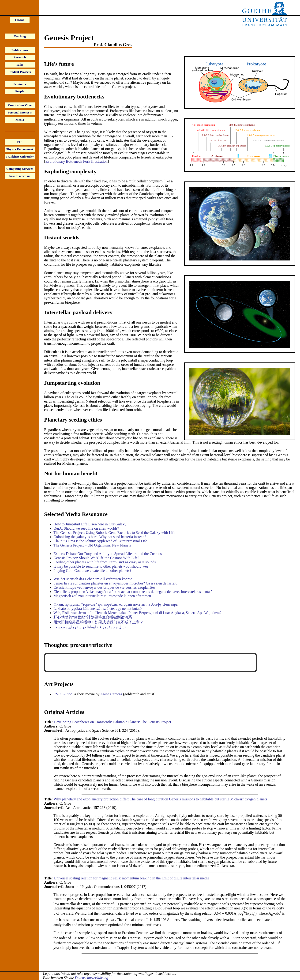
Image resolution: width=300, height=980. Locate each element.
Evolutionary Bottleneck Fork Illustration (77, 161)
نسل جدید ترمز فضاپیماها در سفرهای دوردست (90, 627)
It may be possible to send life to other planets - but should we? (101, 566)
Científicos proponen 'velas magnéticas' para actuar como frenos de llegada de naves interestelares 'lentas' (133, 592)
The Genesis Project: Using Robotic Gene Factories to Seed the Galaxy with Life (114, 533)
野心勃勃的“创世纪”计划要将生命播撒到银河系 (93, 617)
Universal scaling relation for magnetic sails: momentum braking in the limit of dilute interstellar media (131, 878)
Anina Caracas (111, 694)
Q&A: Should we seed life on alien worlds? (86, 528)
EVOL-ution (63, 694)
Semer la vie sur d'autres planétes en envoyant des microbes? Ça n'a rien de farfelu (115, 583)
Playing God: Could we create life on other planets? (92, 571)
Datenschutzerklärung (91, 978)
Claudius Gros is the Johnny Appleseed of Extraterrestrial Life (100, 541)
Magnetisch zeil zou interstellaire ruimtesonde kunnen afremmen (102, 596)
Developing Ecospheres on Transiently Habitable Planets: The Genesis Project (112, 722)
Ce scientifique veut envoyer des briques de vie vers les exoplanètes (104, 587)
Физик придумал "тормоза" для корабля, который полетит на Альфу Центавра (115, 604)
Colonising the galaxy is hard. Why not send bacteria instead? (100, 537)
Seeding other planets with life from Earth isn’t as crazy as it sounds (105, 562)
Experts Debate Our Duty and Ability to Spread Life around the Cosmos (108, 554)
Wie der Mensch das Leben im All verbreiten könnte (93, 579)
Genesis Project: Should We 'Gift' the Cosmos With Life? (96, 558)
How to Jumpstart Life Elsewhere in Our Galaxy (90, 524)
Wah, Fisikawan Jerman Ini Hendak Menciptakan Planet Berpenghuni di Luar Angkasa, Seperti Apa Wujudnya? (137, 613)
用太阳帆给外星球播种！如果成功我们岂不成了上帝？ (98, 622)
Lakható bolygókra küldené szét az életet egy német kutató (97, 609)
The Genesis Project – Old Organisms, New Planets (92, 545)
